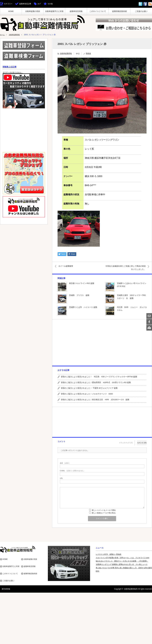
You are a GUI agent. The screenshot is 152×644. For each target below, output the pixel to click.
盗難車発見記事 (25, 4)
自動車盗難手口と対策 (54, 11)
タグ (39, 4)
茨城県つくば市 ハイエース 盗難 (83, 307)
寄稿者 (88, 53)
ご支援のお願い (141, 11)
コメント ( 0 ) (142, 441)
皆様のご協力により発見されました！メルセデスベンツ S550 (87, 394)
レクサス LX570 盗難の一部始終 (109, 554)
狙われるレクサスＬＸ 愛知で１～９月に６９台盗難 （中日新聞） (122, 561)
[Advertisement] (102, 342)
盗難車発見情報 (76, 11)
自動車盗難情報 (16, 35)
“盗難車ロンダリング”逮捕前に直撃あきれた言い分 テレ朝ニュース (122, 564)
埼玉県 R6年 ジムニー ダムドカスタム (132, 309)
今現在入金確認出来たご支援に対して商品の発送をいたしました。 (124, 268)
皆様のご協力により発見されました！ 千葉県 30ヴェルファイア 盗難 (89, 388)
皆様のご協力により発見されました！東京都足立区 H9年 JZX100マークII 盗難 (95, 400)
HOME (11, 11)
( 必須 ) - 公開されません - (72, 471)
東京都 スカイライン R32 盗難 (82, 283)
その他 (50, 4)
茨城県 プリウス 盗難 (79, 295)
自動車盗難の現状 (33, 11)
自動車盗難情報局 (131, 589)
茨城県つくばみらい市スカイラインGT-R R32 (132, 285)
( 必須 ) (65, 463)
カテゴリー (8, 4)
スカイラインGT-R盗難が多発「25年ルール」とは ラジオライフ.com (122, 558)
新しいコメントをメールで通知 (104, 510)
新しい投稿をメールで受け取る (104, 513)
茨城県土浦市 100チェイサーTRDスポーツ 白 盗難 (131, 297)
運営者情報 (4, 589)
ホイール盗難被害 (68, 266)
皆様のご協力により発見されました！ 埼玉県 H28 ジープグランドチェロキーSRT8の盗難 (99, 377)
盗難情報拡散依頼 (119, 11)
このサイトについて (98, 11)
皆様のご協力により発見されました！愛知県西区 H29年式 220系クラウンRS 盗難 (96, 382)
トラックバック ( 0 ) (126, 441)
